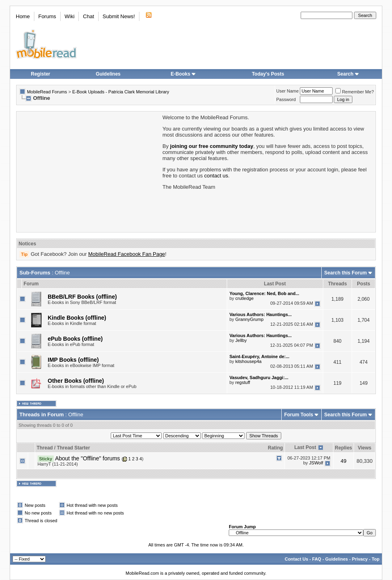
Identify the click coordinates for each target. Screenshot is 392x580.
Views (365, 448)
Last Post (305, 447)
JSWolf (316, 463)
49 (344, 461)
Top (376, 559)
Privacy (360, 559)
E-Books (183, 74)
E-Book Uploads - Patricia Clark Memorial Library (121, 92)
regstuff (243, 382)
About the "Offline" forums (87, 458)
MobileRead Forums (47, 92)
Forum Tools (299, 415)
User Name (288, 91)
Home (23, 16)
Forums (47, 16)
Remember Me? (355, 92)
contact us (216, 176)
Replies (344, 448)
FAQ (317, 559)
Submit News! (119, 16)
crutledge (244, 298)
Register (40, 74)
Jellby (241, 340)
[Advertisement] (89, 171)
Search (348, 74)
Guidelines (108, 74)
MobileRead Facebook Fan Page (126, 254)
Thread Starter (74, 448)
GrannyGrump (249, 319)
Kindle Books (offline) (77, 318)
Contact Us (296, 559)
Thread (45, 448)
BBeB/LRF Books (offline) (82, 297)
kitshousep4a (248, 361)
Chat (88, 16)
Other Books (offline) (76, 381)
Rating (275, 448)
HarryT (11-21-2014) (58, 464)
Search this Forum (345, 273)
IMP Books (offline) (73, 360)
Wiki (70, 16)
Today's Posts (268, 74)
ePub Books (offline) (75, 339)
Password (286, 99)
